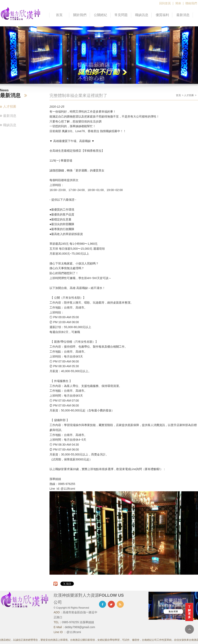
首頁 (59, 15)
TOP (189, 629)
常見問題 (121, 15)
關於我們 (80, 15)
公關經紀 (100, 15)
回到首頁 (165, 3)
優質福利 (162, 15)
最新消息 (183, 15)
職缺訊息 (142, 15)
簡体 (178, 3)
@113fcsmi (74, 632)
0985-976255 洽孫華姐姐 (78, 622)
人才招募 (10, 107)
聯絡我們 (191, 3)
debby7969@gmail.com (80, 627)
